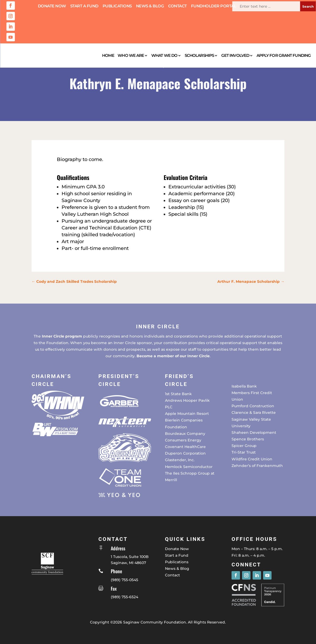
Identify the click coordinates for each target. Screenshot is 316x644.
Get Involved (235, 55)
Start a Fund (84, 6)
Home (108, 55)
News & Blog (150, 6)
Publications (117, 6)
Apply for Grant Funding (284, 55)
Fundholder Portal (214, 6)
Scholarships (199, 55)
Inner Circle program (62, 336)
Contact (177, 6)
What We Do (164, 55)
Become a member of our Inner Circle (173, 356)
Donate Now (52, 6)
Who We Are (131, 55)
